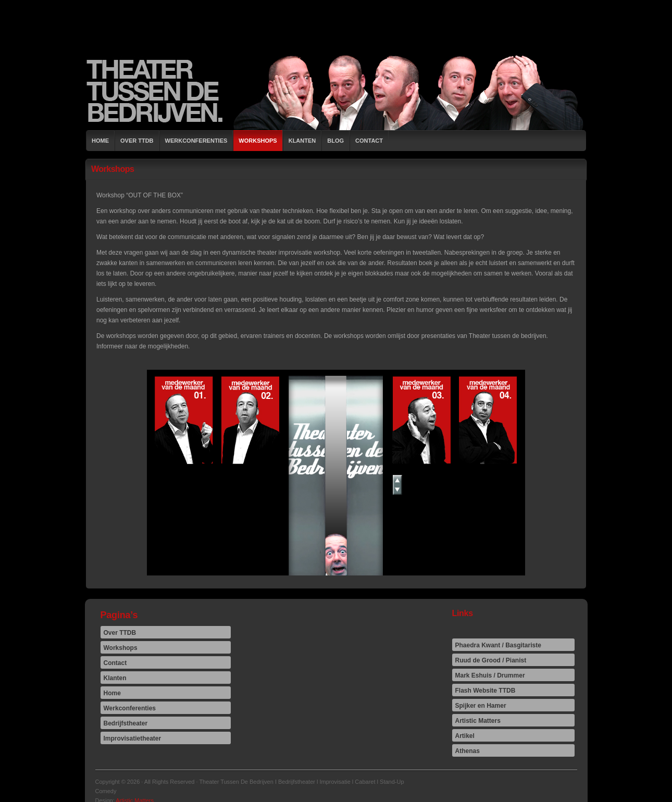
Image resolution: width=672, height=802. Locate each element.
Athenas (468, 751)
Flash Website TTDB (486, 691)
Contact (369, 141)
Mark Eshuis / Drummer (490, 675)
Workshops (258, 141)
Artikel (465, 736)
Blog (335, 141)
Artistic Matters (478, 721)
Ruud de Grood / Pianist (491, 660)
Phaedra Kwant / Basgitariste (498, 645)
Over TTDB (137, 141)
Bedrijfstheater (126, 723)
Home (100, 141)
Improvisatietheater (133, 738)
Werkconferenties (196, 141)
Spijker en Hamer (481, 706)
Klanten (302, 141)
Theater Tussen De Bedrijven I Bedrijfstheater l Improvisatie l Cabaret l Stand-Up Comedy (336, 91)
